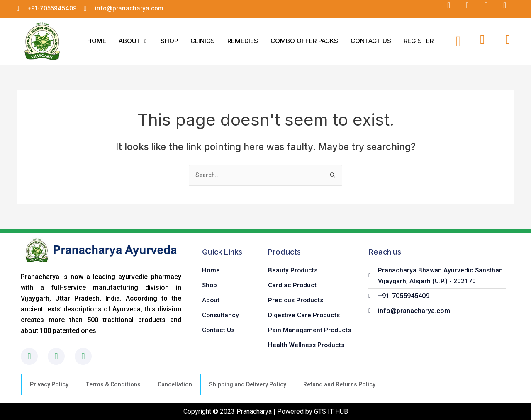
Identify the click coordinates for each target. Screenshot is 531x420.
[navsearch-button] (458, 41)
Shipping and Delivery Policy (248, 384)
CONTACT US (371, 41)
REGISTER (419, 41)
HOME (97, 41)
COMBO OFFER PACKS (304, 41)
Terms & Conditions (113, 384)
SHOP (169, 41)
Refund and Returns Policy (339, 384)
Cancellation (175, 384)
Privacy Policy (49, 384)
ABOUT (133, 41)
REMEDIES (243, 41)
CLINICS (203, 41)
